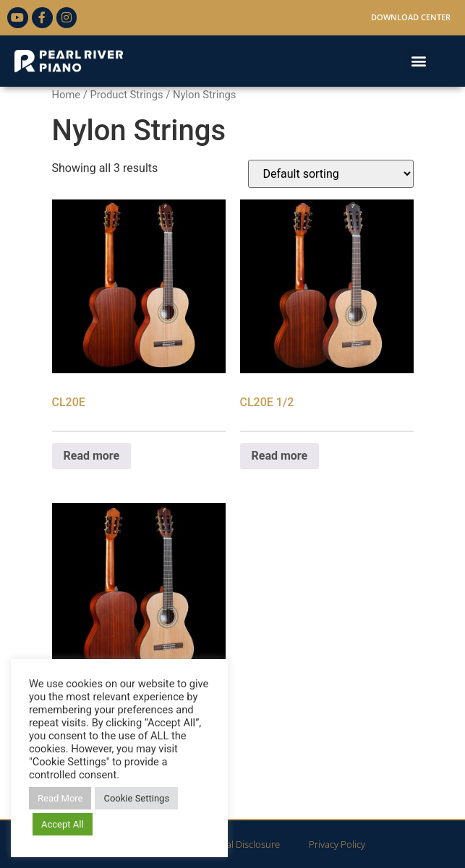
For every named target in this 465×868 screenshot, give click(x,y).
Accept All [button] (63, 824)
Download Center (411, 17)
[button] (418, 61)
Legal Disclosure (246, 844)
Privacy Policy (337, 844)
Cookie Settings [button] (136, 798)
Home (67, 95)
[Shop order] (331, 174)
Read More (60, 798)
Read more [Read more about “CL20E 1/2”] (280, 456)
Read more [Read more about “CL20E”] (92, 456)
